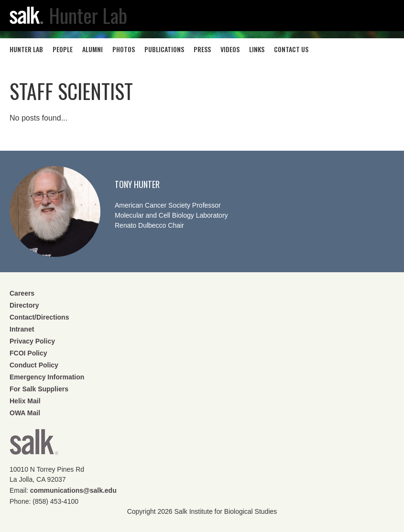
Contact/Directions (39, 317)
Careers (22, 293)
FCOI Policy (28, 353)
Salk (34, 445)
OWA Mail (25, 413)
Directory (24, 305)
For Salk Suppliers (39, 389)
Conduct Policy (34, 365)
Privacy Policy (32, 341)
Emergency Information (47, 377)
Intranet (22, 329)
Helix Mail (25, 401)
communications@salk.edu (73, 490)
